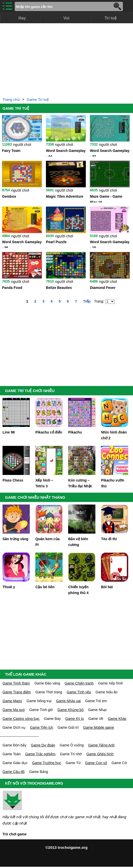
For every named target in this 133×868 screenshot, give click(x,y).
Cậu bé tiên (45, 587)
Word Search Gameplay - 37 (110, 153)
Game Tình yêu (79, 692)
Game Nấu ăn (107, 692)
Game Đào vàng (47, 683)
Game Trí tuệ (38, 99)
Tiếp (87, 301)
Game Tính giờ (41, 710)
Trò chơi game (15, 834)
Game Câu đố (14, 772)
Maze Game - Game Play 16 (106, 198)
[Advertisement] (66, 59)
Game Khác (117, 719)
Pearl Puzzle (56, 242)
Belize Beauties (59, 288)
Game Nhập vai (68, 701)
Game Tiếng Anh (101, 745)
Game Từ (73, 763)
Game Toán (12, 754)
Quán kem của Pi (47, 542)
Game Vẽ (96, 719)
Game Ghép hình (100, 754)
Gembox (9, 196)
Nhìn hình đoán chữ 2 (114, 435)
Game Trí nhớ (71, 754)
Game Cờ (119, 763)
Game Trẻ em (96, 701)
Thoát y (9, 587)
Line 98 (9, 432)
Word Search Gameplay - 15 (110, 244)
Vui (66, 18)
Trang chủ (11, 99)
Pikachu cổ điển (49, 432)
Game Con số (96, 763)
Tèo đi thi (109, 539)
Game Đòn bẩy (14, 745)
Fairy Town (11, 151)
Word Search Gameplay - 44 (66, 153)
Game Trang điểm (17, 692)
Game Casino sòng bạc (21, 719)
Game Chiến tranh (79, 683)
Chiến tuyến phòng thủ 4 (78, 590)
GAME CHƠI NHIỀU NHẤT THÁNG (35, 497)
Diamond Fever (103, 288)
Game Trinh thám (16, 683)
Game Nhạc (98, 710)
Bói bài (107, 587)
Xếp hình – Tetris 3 (44, 483)
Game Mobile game (99, 727)
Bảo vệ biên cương (78, 542)
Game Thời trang (49, 692)
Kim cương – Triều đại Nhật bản (80, 484)
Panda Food (12, 288)
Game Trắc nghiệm (40, 754)
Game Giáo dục (15, 763)
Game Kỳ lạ (75, 719)
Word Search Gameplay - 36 (22, 244)
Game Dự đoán (43, 745)
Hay (22, 18)
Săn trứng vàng (15, 539)
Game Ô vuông (72, 745)
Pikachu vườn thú (113, 483)
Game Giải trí (68, 727)
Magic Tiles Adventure (65, 196)
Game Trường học (47, 763)
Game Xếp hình (111, 683)
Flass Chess (13, 480)
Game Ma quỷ (14, 710)
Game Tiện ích (42, 727)
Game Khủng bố (71, 710)
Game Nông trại (39, 701)
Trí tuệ (111, 18)
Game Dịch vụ (14, 727)
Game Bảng (38, 772)
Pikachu (75, 432)
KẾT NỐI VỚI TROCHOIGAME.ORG (34, 783)
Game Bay (52, 719)
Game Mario (12, 701)
